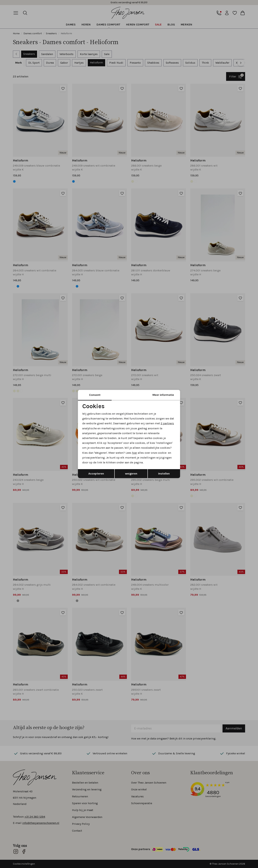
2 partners (167, 423)
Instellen (164, 474)
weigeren (131, 474)
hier (135, 453)
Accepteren (96, 474)
